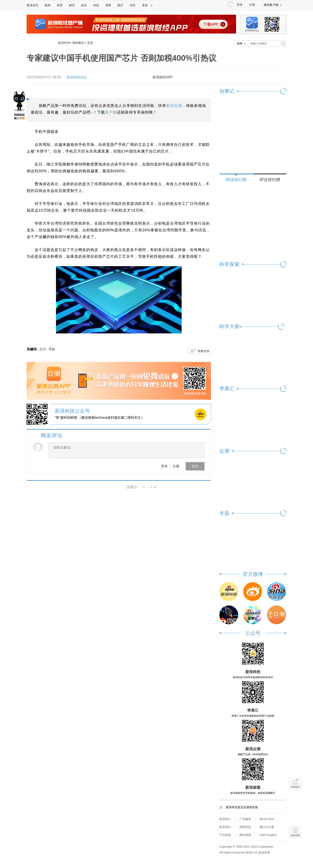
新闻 (48, 5)
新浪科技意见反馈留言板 (242, 807)
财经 (72, 5)
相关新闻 (41, 487)
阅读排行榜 (236, 180)
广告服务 (245, 819)
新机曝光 (78, 43)
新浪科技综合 (77, 77)
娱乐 (84, 5)
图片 (120, 5)
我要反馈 (203, 351)
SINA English (268, 835)
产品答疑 (225, 835)
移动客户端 (273, 5)
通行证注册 (267, 827)
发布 (195, 466)
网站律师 (245, 835)
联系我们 (225, 827)
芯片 (43, 349)
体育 (60, 5)
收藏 (210, 77)
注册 (252, 5)
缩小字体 (181, 77)
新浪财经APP (163, 77)
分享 (252, 77)
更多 (147, 5)
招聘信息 (245, 827)
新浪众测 (174, 106)
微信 (238, 77)
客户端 (111, 112)
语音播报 (295, 816)
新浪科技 (64, 43)
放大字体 (195, 77)
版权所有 (264, 852)
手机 (52, 349)
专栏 (133, 5)
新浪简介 (225, 819)
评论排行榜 (270, 180)
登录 (164, 466)
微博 (224, 77)
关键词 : (33, 349)
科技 (96, 5)
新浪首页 (32, 5)
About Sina (267, 819)
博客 (108, 5)
